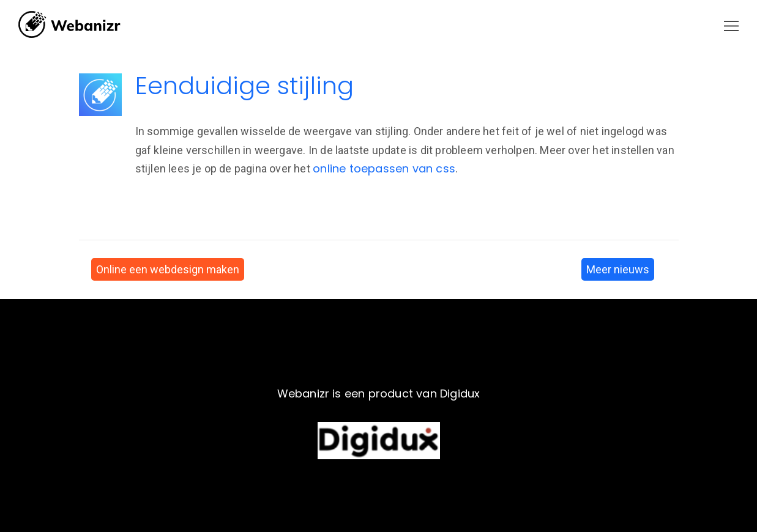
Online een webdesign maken (168, 269)
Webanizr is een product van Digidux (379, 393)
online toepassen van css (384, 168)
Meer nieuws (618, 269)
